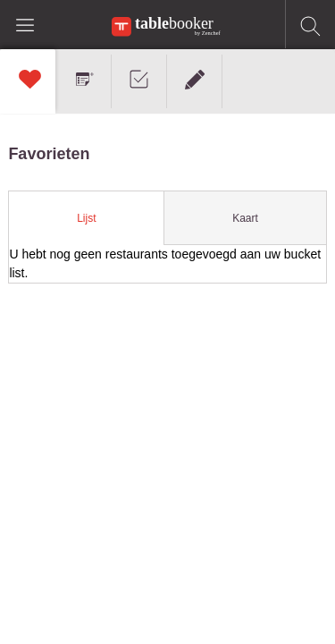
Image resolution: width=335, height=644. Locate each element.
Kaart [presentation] (245, 218)
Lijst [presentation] (86, 218)
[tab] (87, 218)
